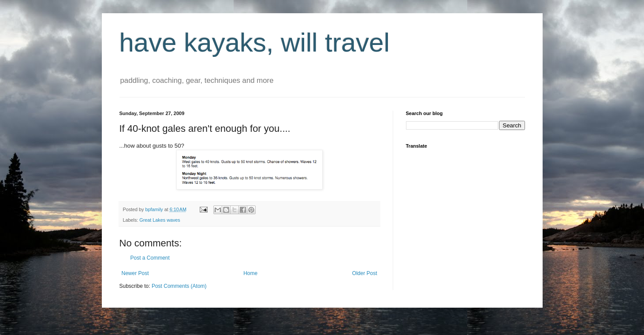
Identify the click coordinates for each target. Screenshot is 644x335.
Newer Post (135, 273)
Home (250, 273)
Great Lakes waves (160, 220)
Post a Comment (150, 258)
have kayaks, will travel (255, 43)
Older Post (365, 273)
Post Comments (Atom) (179, 286)
